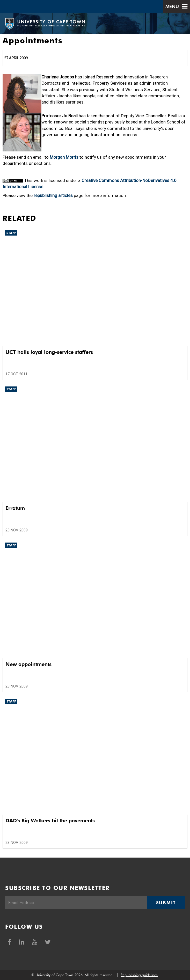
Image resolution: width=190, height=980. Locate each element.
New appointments (28, 664)
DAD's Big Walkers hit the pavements (50, 821)
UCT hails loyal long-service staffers (49, 352)
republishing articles (53, 195)
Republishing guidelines (139, 975)
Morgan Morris (64, 157)
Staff (11, 233)
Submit (166, 903)
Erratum (15, 508)
